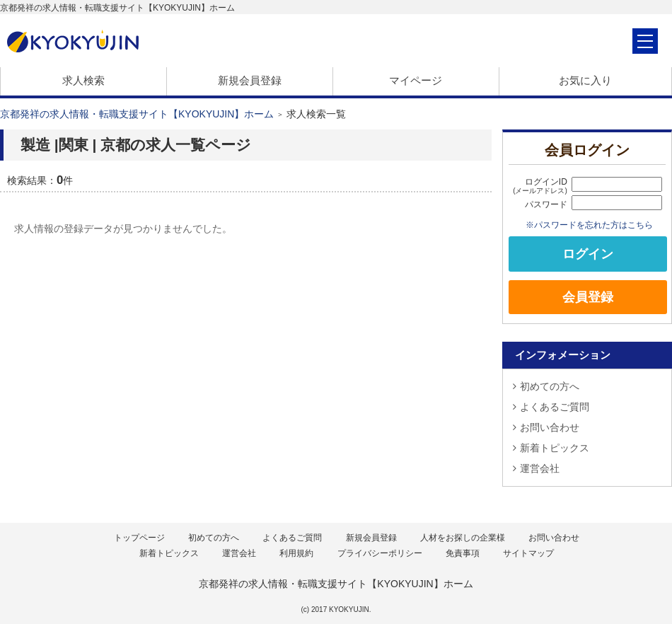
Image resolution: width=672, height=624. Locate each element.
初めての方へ (546, 386)
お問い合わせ (546, 427)
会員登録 (588, 297)
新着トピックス (551, 448)
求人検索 (83, 80)
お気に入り (585, 80)
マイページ (416, 80)
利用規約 (296, 553)
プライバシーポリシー (380, 553)
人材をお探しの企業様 (463, 538)
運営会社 (536, 468)
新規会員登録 (250, 80)
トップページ (139, 538)
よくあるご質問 (551, 407)
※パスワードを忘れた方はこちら (589, 225)
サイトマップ (528, 553)
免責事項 (463, 553)
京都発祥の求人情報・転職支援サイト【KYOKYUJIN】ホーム (137, 114)
